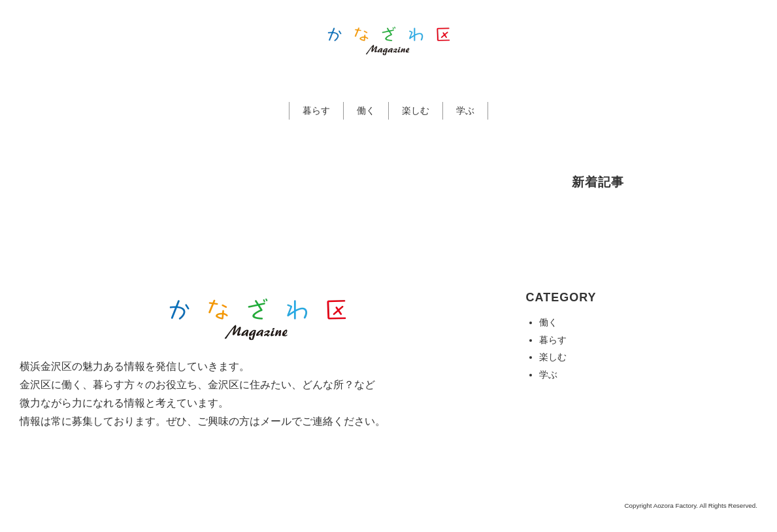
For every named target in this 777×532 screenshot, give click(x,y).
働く (366, 110)
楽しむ (416, 110)
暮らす (316, 110)
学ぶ (465, 110)
